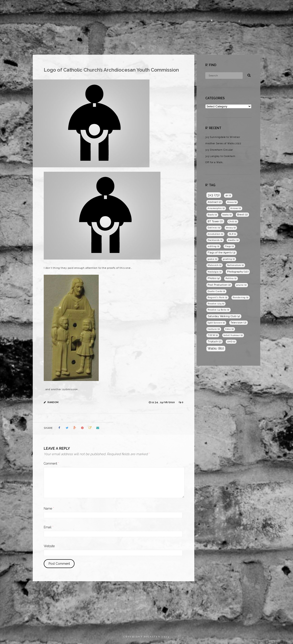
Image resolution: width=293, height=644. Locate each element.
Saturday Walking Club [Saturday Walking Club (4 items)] (224, 316)
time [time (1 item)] (229, 329)
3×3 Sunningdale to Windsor (223, 137)
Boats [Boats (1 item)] (212, 215)
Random (53, 402)
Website (49, 546)
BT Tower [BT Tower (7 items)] (215, 221)
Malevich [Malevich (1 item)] (215, 265)
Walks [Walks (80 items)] (216, 348)
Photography (236, 8)
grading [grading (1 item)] (229, 259)
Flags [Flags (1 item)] (229, 246)
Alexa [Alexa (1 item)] (232, 202)
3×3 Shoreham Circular (219, 150)
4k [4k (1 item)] (228, 195)
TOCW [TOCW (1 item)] (213, 335)
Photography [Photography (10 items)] (238, 272)
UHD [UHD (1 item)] (231, 342)
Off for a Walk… (215, 162)
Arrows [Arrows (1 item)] (236, 208)
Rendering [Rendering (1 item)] (241, 297)
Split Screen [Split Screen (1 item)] (216, 323)
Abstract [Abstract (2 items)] (215, 202)
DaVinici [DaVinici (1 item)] (214, 228)
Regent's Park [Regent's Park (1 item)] (217, 297)
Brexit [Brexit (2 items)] (242, 215)
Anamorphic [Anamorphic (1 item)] (216, 208)
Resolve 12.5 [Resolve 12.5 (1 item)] (216, 304)
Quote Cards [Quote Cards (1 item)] (216, 291)
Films (213, 8)
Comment (51, 464)
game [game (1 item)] (212, 259)
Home (197, 8)
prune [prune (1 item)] (241, 285)
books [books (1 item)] (227, 215)
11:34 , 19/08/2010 (163, 402)
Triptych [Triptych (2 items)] (215, 341)
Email (49, 527)
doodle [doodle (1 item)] (233, 240)
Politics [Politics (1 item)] (231, 278)
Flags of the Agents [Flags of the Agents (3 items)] (222, 253)
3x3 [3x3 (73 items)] (214, 195)
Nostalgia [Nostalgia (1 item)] (215, 272)
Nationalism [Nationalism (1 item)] (236, 265)
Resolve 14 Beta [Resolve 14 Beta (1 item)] (218, 310)
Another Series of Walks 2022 (223, 143)
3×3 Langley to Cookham (220, 156)
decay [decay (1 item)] (231, 228)
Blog (259, 8)
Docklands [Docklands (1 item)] (215, 240)
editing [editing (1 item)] (214, 246)
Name (49, 509)
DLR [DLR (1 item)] (233, 234)
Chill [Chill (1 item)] (233, 221)
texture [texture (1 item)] (214, 329)
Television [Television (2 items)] (238, 323)
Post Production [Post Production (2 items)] (219, 285)
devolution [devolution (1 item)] (215, 234)
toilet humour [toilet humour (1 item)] (233, 335)
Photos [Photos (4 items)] (214, 278)
